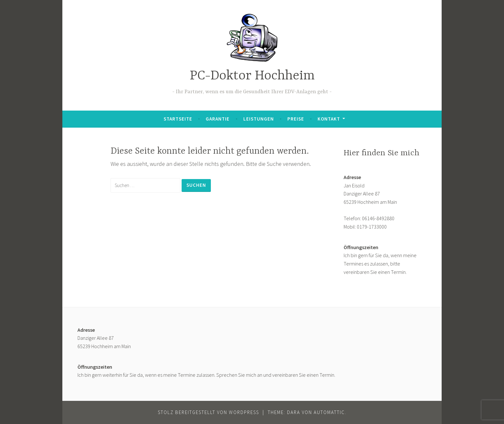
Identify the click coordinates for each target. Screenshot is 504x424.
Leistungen (259, 119)
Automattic (329, 412)
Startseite (178, 119)
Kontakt (329, 119)
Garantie (218, 119)
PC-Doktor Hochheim (252, 76)
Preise (296, 119)
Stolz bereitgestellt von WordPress (208, 412)
